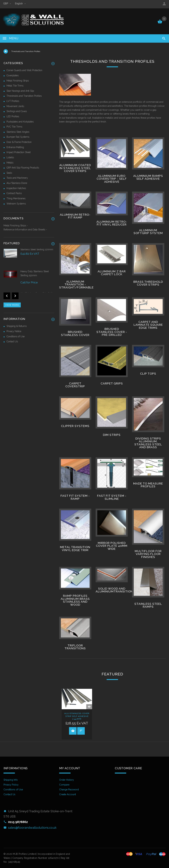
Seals (9, 173)
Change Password (69, 790)
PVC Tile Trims (14, 127)
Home (6, 51)
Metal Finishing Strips (18, 81)
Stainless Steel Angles (18, 132)
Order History (67, 780)
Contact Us (12, 341)
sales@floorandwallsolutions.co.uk (32, 828)
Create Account (68, 794)
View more (12, 305)
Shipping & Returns (17, 326)
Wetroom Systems (16, 204)
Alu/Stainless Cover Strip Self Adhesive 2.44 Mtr (77, 716)
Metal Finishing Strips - (16, 226)
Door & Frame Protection (19, 142)
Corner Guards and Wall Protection (24, 70)
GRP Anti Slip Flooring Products (23, 168)
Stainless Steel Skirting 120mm (37, 249)
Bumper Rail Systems (18, 137)
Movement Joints (15, 106)
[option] (29, 259)
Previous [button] (7, 296)
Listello (10, 157)
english (20, 4)
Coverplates (13, 75)
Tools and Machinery (17, 178)
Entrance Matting (15, 147)
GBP (8, 4)
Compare (64, 785)
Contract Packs (14, 193)
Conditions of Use (16, 336)
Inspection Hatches (16, 188)
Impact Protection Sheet (19, 152)
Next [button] (15, 296)
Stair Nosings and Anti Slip (20, 91)
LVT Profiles (13, 101)
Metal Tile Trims (15, 86)
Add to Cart (73, 731)
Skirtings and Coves (17, 111)
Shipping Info (11, 780)
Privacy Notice (14, 331)
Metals (10, 163)
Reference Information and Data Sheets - (25, 230)
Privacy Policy (11, 785)
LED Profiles (13, 116)
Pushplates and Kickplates (20, 122)
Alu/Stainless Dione (17, 183)
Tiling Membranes (16, 198)
